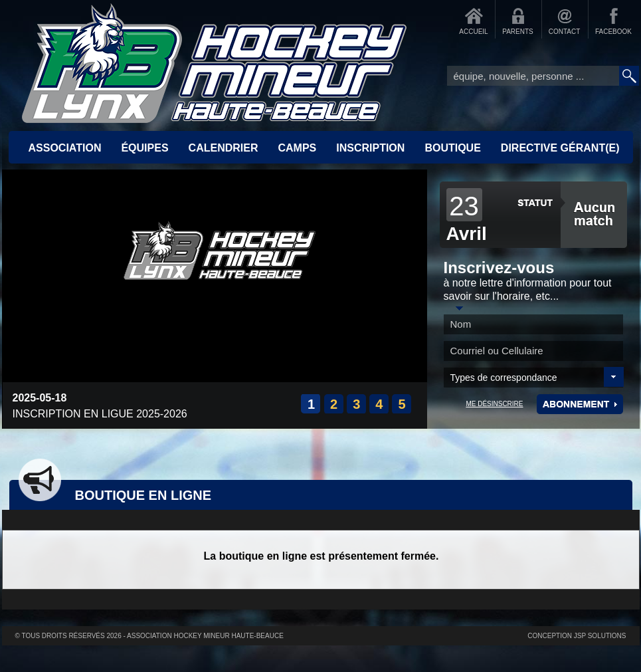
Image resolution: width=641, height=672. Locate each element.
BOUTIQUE (452, 148)
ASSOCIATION (65, 148)
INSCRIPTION (370, 148)
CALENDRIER (224, 148)
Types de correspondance (504, 378)
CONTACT (565, 32)
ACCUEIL (473, 32)
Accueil (215, 63)
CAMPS (297, 148)
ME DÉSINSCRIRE (494, 404)
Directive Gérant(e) (560, 148)
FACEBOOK (613, 32)
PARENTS (518, 32)
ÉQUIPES (144, 148)
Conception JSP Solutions (577, 636)
